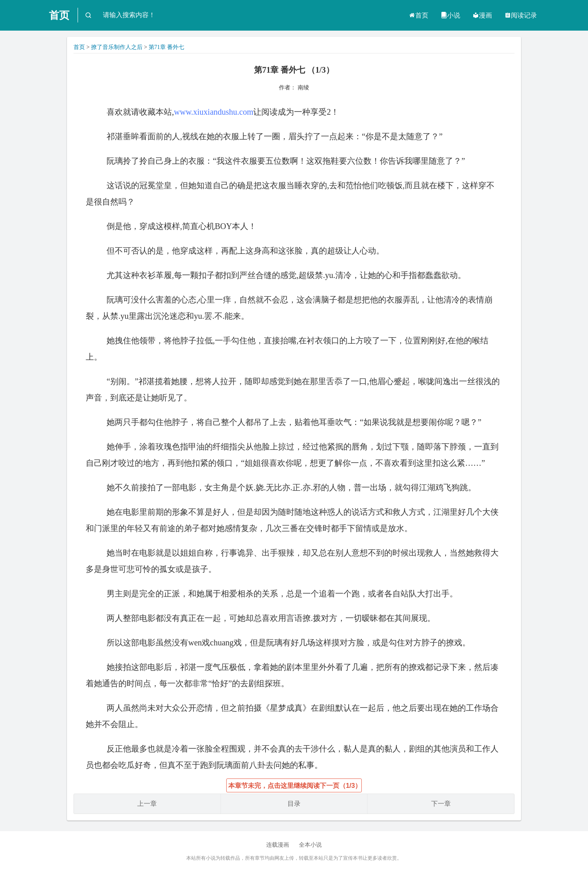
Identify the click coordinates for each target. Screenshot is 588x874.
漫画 (482, 15)
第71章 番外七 (167, 47)
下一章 (441, 804)
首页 (59, 15)
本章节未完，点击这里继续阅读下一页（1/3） (295, 786)
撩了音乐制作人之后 (117, 47)
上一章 (147, 804)
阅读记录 (521, 15)
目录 (294, 804)
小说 (450, 15)
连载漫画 (278, 845)
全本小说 (310, 845)
